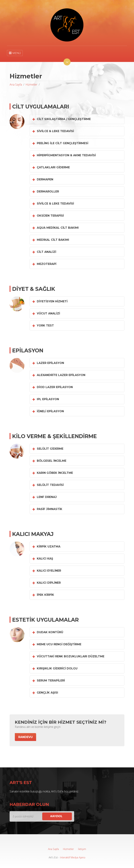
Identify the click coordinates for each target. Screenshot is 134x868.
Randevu (25, 737)
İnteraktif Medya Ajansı (73, 857)
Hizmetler (31, 85)
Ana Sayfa (16, 85)
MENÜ (15, 53)
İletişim (82, 849)
